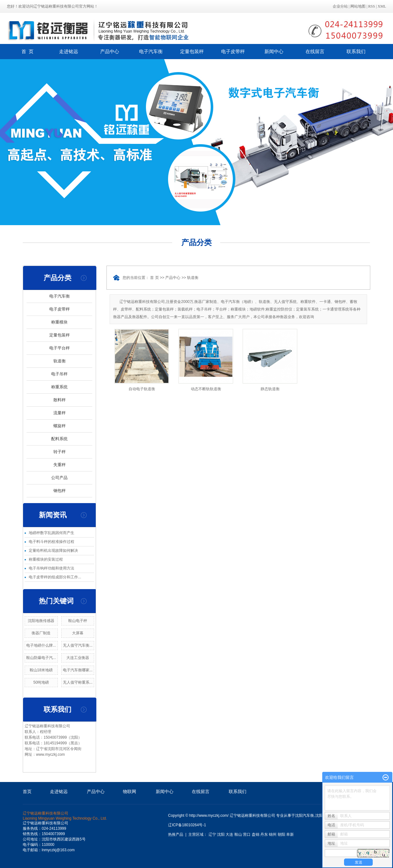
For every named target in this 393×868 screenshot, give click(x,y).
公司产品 (59, 478)
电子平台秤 (60, 348)
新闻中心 (274, 51)
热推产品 (176, 834)
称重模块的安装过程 (46, 559)
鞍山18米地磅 (41, 670)
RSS (372, 6)
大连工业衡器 (78, 658)
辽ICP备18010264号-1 (187, 825)
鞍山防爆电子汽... (41, 658)
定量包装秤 (192, 51)
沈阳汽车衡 (305, 816)
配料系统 (59, 439)
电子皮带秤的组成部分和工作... (55, 577)
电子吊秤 (59, 374)
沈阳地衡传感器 (41, 621)
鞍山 (238, 834)
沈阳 (221, 834)
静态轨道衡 (270, 389)
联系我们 (356, 51)
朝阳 (281, 834)
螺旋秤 (60, 426)
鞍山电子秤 (78, 621)
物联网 (130, 791)
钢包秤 (60, 491)
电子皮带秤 (233, 51)
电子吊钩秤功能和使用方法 (51, 568)
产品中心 (110, 51)
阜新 (290, 834)
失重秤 (60, 465)
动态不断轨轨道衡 (206, 389)
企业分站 (340, 6)
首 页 (27, 51)
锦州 (273, 834)
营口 (247, 834)
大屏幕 (78, 633)
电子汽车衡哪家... (78, 670)
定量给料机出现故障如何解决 (53, 551)
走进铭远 (69, 51)
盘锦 (256, 834)
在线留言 (315, 51)
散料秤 (60, 400)
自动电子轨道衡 (142, 389)
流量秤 (60, 413)
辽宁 (212, 834)
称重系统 (59, 387)
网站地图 (358, 6)
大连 (229, 834)
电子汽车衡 (151, 51)
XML (382, 6)
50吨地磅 (41, 682)
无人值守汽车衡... (78, 645)
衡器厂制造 (41, 633)
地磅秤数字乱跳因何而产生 (51, 533)
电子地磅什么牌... (41, 645)
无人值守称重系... (78, 682)
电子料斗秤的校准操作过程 (51, 542)
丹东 (264, 834)
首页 (27, 791)
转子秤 (60, 452)
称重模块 (59, 322)
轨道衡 (60, 361)
